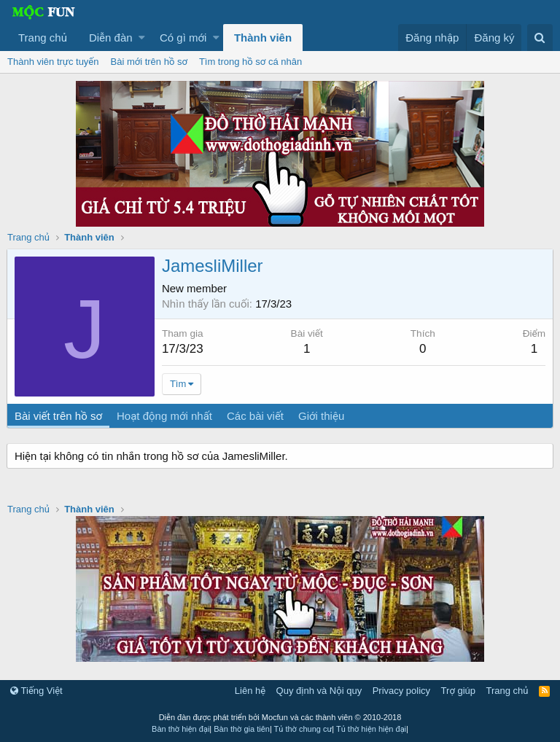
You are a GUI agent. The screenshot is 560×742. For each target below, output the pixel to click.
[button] (142, 38)
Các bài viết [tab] (256, 416)
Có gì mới (183, 38)
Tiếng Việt (36, 691)
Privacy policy (401, 691)
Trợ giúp (458, 691)
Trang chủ (43, 38)
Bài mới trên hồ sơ (149, 62)
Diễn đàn (111, 38)
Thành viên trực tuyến (53, 62)
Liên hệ (250, 691)
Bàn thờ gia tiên (242, 729)
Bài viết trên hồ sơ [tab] (59, 416)
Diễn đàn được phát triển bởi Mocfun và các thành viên (280, 717)
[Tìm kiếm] (540, 38)
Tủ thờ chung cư (303, 729)
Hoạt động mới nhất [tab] (165, 416)
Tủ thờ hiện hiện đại (371, 729)
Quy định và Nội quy (319, 691)
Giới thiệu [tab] (322, 416)
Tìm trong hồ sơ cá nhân (250, 62)
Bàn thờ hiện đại (180, 729)
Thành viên (263, 38)
